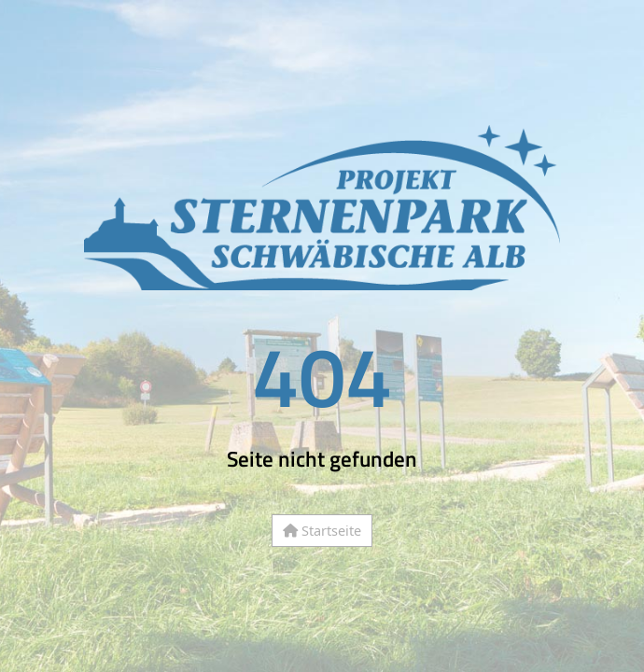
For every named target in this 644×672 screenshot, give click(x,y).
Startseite (322, 530)
